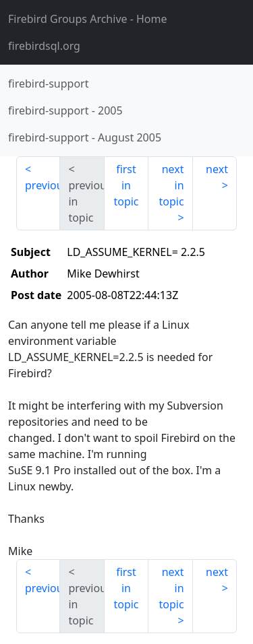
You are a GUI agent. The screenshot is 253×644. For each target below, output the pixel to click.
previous (43, 185)
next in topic (171, 185)
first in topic (126, 185)
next (217, 169)
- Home (88, 19)
